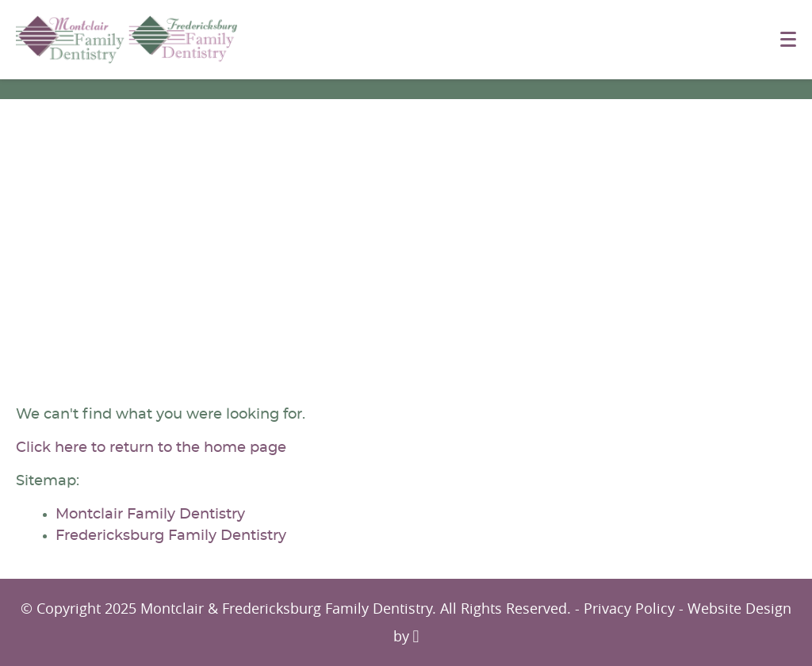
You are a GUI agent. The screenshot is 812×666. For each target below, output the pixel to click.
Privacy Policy (629, 608)
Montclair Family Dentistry (150, 515)
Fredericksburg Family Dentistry (171, 536)
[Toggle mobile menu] (788, 39)
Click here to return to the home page (151, 448)
